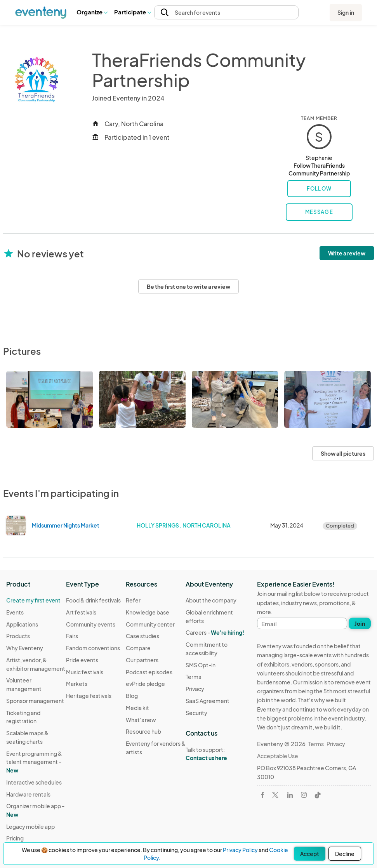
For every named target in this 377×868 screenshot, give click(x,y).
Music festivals (85, 672)
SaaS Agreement (208, 701)
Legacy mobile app (30, 826)
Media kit (137, 708)
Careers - (215, 632)
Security (196, 713)
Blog (132, 696)
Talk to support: (215, 754)
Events (15, 612)
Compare (138, 648)
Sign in (346, 12)
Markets (77, 684)
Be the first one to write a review (188, 286)
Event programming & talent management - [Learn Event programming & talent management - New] (34, 762)
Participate (132, 12)
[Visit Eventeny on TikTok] (318, 795)
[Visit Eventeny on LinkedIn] (290, 795)
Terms (193, 677)
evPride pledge (145, 684)
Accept (310, 854)
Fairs (72, 636)
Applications (22, 624)
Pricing (15, 838)
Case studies (142, 636)
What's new (141, 720)
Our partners (142, 660)
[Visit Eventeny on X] (275, 795)
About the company (211, 600)
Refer (133, 600)
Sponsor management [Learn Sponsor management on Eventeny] (35, 701)
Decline (345, 854)
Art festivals (81, 612)
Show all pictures (343, 453)
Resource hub (143, 731)
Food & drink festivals (93, 600)
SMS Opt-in (201, 665)
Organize (92, 12)
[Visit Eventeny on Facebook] (262, 795)
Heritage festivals (89, 696)
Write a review (347, 253)
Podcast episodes (149, 672)
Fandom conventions (93, 648)
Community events (91, 624)
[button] (92, 12)
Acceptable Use (278, 756)
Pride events (82, 660)
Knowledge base (148, 612)
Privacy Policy (240, 850)
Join (360, 623)
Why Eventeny (25, 648)
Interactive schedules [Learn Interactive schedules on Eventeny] (34, 782)
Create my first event (33, 600)
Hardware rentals (28, 794)
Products (18, 636)
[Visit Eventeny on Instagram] (304, 795)
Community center (150, 624)
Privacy (195, 689)
